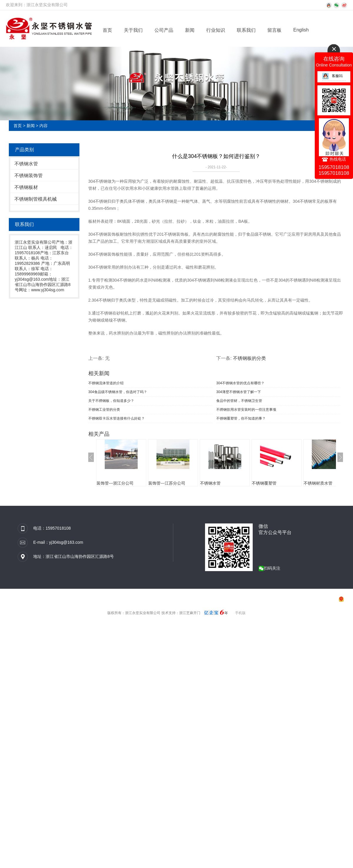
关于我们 (133, 30)
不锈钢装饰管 (29, 176)
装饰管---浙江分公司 (115, 483)
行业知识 (216, 30)
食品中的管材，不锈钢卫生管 (239, 401)
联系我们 (246, 30)
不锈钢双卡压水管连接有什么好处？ (116, 418)
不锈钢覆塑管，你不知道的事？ (241, 418)
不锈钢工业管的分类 (104, 410)
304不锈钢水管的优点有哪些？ (240, 383)
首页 (107, 30)
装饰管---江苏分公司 (167, 483)
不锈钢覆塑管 (264, 483)
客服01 (332, 76)
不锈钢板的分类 (249, 358)
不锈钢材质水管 (318, 483)
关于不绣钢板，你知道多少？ (111, 401)
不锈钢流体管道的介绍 (106, 383)
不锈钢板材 (26, 187)
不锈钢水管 (26, 164)
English (301, 30)
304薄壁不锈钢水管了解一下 (239, 392)
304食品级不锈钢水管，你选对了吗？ (118, 392)
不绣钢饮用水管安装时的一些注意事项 (246, 410)
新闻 (190, 30)
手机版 (240, 613)
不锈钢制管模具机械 (36, 199)
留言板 (274, 30)
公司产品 (164, 30)
